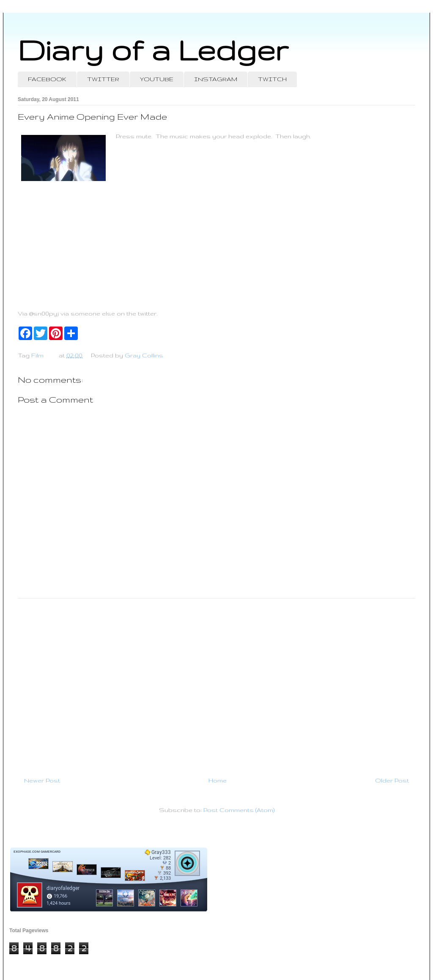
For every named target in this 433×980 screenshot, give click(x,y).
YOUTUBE (157, 79)
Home (218, 780)
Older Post (392, 780)
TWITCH (272, 79)
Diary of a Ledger (153, 50)
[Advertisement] (216, 684)
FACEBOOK (47, 79)
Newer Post (42, 780)
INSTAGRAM (216, 79)
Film (37, 355)
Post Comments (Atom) (239, 810)
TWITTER (103, 79)
